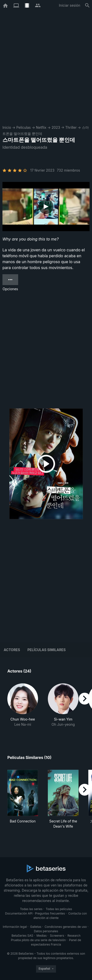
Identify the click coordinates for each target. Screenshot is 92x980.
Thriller (71, 127)
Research (74, 936)
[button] (23, 708)
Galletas (36, 927)
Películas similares (47, 650)
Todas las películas (59, 909)
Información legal (15, 927)
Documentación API (19, 913)
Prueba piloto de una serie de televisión (38, 940)
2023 (56, 127)
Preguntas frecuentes (50, 913)
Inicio (7, 127)
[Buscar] (87, 5)
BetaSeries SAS (22, 936)
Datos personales (46, 931)
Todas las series (31, 909)
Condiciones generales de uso (66, 927)
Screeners (57, 936)
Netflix (41, 127)
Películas (23, 127)
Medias (42, 936)
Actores (12, 650)
